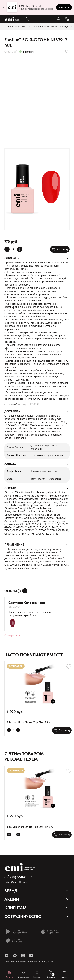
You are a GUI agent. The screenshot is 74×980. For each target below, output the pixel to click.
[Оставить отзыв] (25, 591)
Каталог (23, 26)
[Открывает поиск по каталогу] (27, 19)
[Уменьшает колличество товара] (7, 249)
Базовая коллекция (58, 26)
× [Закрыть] (3, 7)
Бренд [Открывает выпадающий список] (11, 891)
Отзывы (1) (11, 52)
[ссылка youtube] (31, 956)
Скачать (64, 7)
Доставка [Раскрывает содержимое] (12, 411)
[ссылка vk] (7, 956)
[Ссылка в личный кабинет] (58, 19)
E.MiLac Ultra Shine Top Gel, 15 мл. (30, 722)
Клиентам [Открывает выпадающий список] (15, 908)
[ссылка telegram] (15, 956)
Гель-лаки (37, 26)
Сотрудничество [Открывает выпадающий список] (23, 916)
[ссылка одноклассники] (23, 956)
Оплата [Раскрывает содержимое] (10, 464)
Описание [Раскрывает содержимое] (13, 258)
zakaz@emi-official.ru (16, 428)
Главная (9, 26)
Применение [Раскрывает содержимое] (14, 544)
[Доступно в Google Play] (16, 932)
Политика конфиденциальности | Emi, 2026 (29, 962)
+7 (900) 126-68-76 (29, 425)
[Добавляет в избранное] (67, 52)
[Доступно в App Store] (51, 932)
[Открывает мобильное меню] (64, 974)
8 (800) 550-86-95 (19, 877)
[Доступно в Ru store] (16, 941)
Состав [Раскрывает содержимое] (10, 488)
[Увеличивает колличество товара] (20, 249)
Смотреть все (13, 635)
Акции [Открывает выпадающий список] (12, 899)
